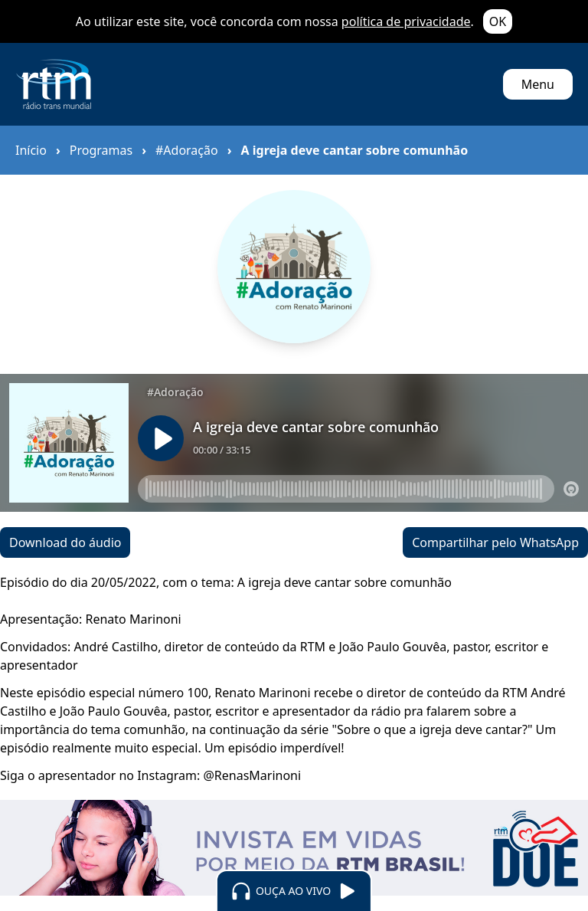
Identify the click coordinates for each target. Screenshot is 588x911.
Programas (101, 150)
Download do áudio (65, 542)
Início (31, 150)
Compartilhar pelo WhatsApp (495, 542)
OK (498, 21)
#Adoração (187, 150)
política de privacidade (406, 21)
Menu (538, 84)
